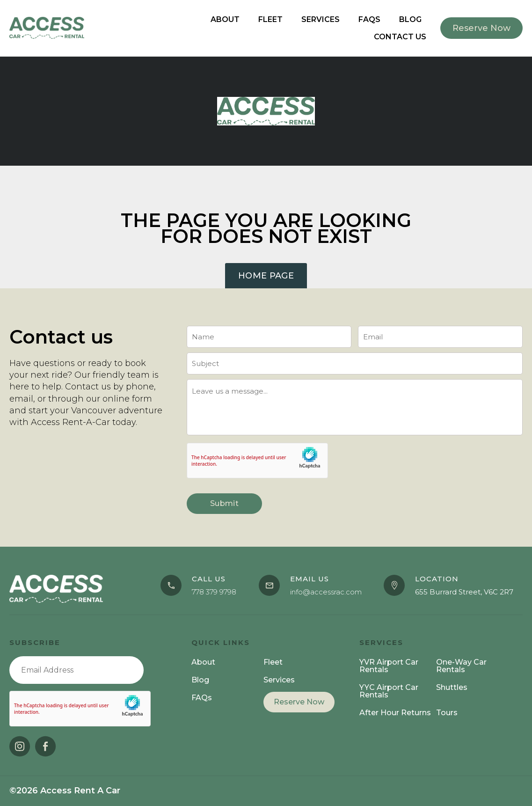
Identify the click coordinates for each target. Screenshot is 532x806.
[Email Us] (269, 585)
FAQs (369, 19)
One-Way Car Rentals (461, 666)
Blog (410, 19)
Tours (447, 713)
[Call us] (171, 585)
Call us (209, 579)
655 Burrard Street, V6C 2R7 (464, 592)
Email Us (310, 579)
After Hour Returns (395, 713)
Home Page (266, 276)
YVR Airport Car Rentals (389, 666)
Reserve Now (299, 702)
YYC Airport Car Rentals (389, 691)
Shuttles (452, 687)
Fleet (270, 19)
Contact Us (400, 37)
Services (321, 19)
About (225, 19)
